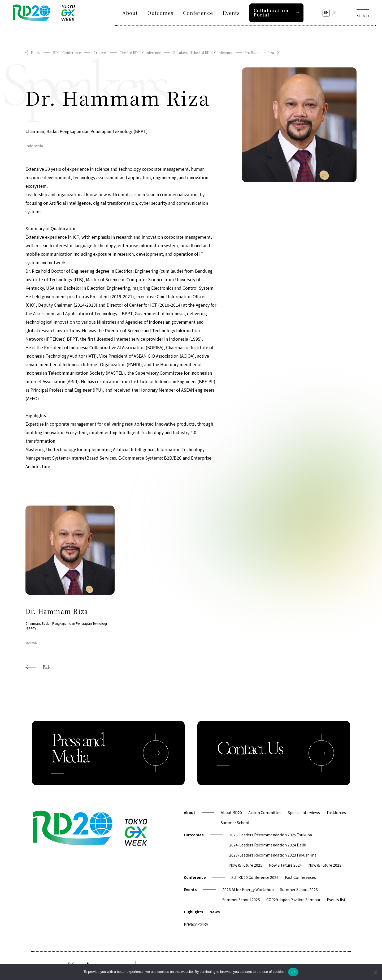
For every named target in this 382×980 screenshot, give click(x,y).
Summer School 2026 (299, 889)
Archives (100, 52)
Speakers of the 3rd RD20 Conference (203, 52)
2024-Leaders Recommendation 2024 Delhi (268, 845)
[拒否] (375, 972)
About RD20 (231, 812)
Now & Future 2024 (285, 865)
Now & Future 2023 (325, 865)
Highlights (194, 912)
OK (293, 972)
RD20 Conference (67, 52)
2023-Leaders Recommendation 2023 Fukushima (273, 855)
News (215, 912)
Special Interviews (304, 812)
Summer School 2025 (241, 900)
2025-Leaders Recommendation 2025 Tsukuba (271, 835)
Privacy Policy (196, 924)
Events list (336, 900)
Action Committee (265, 812)
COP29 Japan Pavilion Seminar (293, 900)
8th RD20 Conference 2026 (255, 877)
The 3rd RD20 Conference (140, 52)
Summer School (235, 823)
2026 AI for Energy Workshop (248, 889)
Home (36, 52)
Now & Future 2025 (246, 865)
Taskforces (336, 812)
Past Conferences (300, 877)
